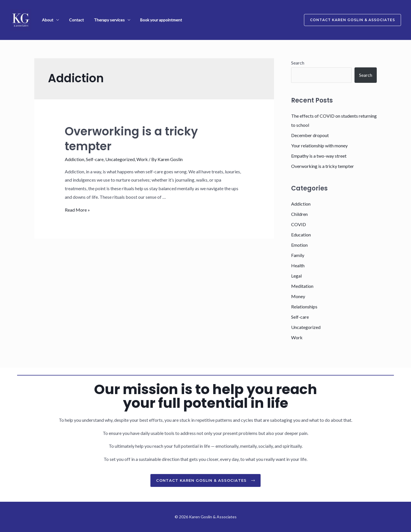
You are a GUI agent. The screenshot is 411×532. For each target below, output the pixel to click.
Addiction (74, 159)
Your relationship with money (319, 145)
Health (298, 265)
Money (298, 296)
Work (142, 159)
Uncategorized (120, 159)
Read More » (77, 210)
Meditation (302, 286)
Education (301, 235)
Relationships (304, 307)
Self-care (95, 159)
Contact (72, 20)
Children (299, 214)
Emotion (299, 245)
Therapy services (102, 20)
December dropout (310, 135)
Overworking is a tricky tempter (131, 139)
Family (298, 255)
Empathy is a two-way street (319, 156)
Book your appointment (151, 20)
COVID (299, 224)
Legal (296, 276)
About (46, 20)
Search (298, 63)
